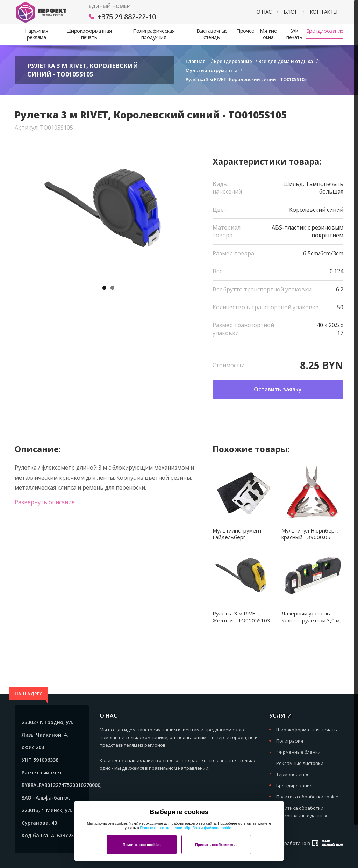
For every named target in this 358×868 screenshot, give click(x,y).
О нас (264, 12)
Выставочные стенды (212, 34)
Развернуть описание (45, 502)
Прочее (245, 31)
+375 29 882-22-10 (127, 17)
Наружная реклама (37, 34)
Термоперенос (293, 774)
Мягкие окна (268, 34)
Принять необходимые (216, 845)
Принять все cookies (142, 845)
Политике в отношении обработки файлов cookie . (186, 828)
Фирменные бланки (298, 752)
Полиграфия (290, 741)
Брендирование (325, 31)
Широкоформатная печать (89, 34)
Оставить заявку (278, 389)
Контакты (324, 12)
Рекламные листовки (300, 763)
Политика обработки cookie (307, 797)
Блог (290, 12)
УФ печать (294, 34)
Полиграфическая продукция (154, 34)
